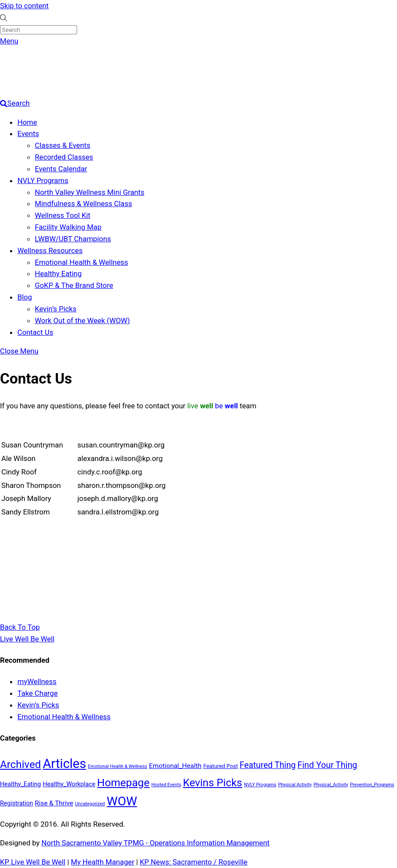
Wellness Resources (50, 250)
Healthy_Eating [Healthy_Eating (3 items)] (20, 784)
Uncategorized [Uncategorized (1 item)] (90, 804)
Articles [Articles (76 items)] (64, 764)
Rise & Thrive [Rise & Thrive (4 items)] (54, 803)
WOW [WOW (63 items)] (122, 801)
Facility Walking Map (68, 227)
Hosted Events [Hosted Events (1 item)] (167, 785)
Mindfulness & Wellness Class (83, 204)
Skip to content (24, 6)
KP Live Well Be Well (33, 862)
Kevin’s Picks (56, 309)
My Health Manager (103, 862)
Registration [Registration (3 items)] (17, 803)
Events (28, 134)
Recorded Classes (64, 157)
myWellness (37, 681)
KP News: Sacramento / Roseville (193, 862)
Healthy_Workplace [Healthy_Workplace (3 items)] (69, 784)
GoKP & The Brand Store (74, 285)
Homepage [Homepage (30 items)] (123, 783)
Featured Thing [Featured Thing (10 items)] (268, 765)
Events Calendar (61, 169)
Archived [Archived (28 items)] (20, 764)
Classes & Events (62, 145)
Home (27, 122)
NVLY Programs (43, 180)
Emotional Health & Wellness (81, 262)
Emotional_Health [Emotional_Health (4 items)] (175, 766)
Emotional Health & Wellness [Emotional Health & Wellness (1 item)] (118, 766)
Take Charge (38, 693)
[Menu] (9, 41)
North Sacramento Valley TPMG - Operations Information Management (155, 843)
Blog (25, 297)
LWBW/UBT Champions (73, 239)
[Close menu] (19, 351)
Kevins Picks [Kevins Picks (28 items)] (212, 783)
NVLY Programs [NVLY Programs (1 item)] (260, 785)
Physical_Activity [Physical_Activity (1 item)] (331, 785)
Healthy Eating (58, 274)
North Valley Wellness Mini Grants (90, 192)
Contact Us (35, 332)
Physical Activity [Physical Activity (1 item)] (295, 785)
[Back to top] (20, 627)
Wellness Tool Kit (63, 215)
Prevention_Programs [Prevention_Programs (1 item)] (372, 785)
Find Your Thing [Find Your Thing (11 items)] (327, 765)
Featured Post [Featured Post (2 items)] (220, 766)
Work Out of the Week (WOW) (82, 320)
